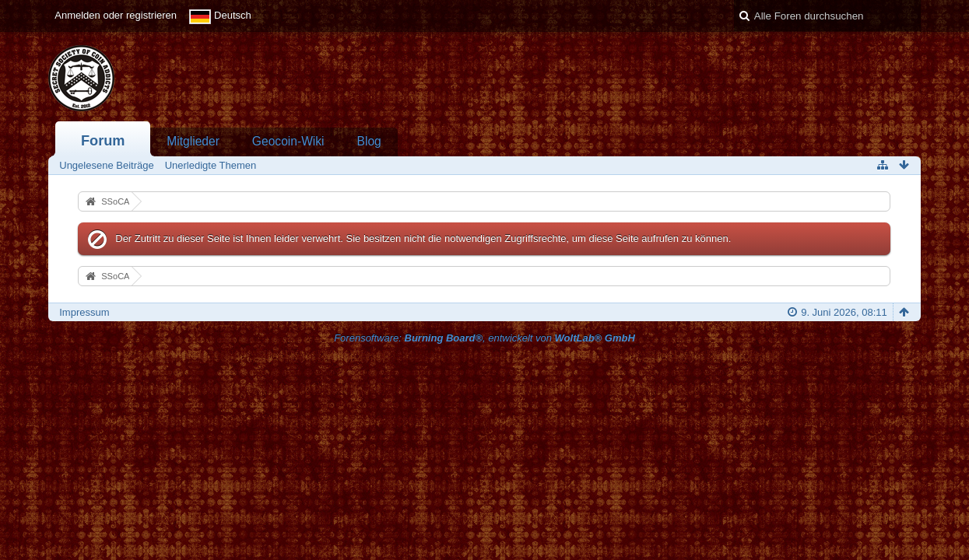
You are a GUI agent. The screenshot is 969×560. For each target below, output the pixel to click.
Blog (369, 141)
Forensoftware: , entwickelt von (484, 338)
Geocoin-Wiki (288, 141)
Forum (103, 141)
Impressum (84, 312)
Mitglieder (193, 141)
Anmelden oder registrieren (116, 15)
